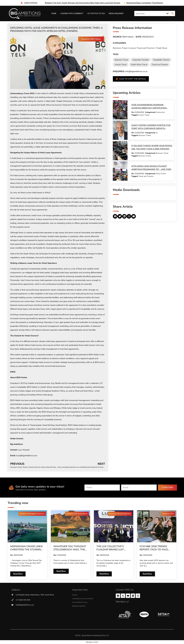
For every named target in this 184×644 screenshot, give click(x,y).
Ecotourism (160, 112)
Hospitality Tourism (161, 60)
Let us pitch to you (96, 13)
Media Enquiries (116, 13)
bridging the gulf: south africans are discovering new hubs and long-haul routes (82, 3)
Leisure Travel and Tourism (142, 48)
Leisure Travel (121, 65)
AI (157, 133)
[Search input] (150, 13)
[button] (91, 39)
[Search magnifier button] (172, 13)
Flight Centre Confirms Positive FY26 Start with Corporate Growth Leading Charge (151, 128)
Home (54, 13)
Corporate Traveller (141, 60)
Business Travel (120, 48)
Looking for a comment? (72, 13)
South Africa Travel (139, 65)
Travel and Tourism (160, 65)
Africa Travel (161, 174)
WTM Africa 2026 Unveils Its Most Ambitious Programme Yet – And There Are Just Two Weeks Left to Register (152, 169)
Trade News (162, 48)
